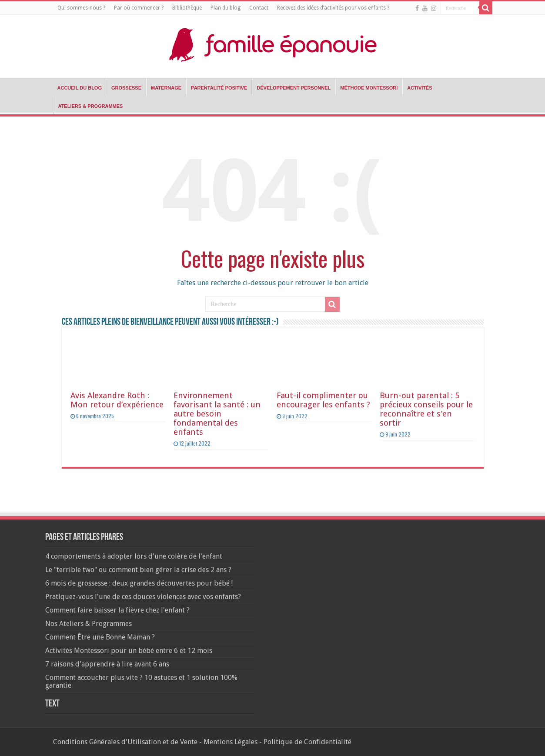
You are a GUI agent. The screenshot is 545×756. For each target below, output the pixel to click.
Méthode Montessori (369, 88)
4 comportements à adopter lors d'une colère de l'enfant (134, 556)
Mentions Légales (231, 742)
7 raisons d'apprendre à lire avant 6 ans (107, 664)
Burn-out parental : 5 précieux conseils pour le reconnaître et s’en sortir (426, 409)
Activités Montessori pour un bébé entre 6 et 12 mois (129, 651)
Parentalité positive (219, 88)
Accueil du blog (80, 88)
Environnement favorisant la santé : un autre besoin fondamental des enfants (217, 414)
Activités (420, 88)
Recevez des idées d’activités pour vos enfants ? (333, 8)
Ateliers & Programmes (91, 106)
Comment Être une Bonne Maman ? (100, 637)
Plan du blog (226, 8)
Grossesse (126, 88)
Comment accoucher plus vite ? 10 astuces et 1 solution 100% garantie (141, 681)
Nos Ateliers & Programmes (89, 624)
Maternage (166, 88)
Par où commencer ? (139, 8)
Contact (259, 8)
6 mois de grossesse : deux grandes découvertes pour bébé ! (139, 583)
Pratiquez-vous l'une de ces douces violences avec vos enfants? (143, 597)
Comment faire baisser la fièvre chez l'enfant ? (117, 610)
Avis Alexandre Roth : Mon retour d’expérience (117, 400)
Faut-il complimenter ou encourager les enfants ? (323, 400)
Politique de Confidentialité (308, 742)
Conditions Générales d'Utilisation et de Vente (125, 742)
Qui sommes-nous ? (81, 8)
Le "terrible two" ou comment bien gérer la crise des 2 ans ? (138, 570)
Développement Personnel (294, 88)
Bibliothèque (187, 8)
